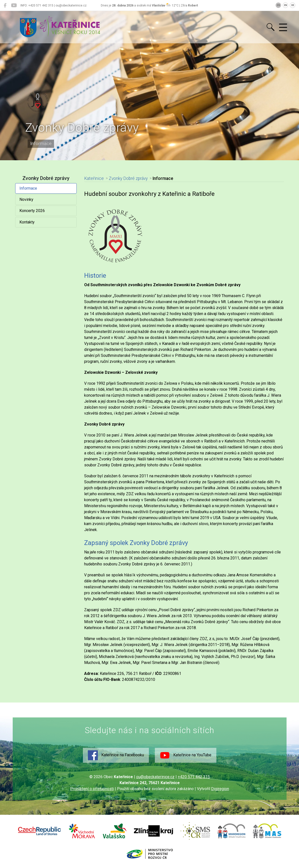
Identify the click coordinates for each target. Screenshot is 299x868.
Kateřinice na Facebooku (116, 755)
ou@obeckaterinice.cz (155, 777)
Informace (28, 188)
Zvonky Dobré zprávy (128, 178)
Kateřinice (94, 178)
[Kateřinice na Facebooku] (5, 5)
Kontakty (27, 222)
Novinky (26, 199)
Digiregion (220, 789)
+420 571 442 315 (194, 777)
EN (286, 5)
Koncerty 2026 (32, 211)
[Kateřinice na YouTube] (14, 5)
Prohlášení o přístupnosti (92, 789)
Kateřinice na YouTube (186, 755)
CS (278, 5)
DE (293, 5)
